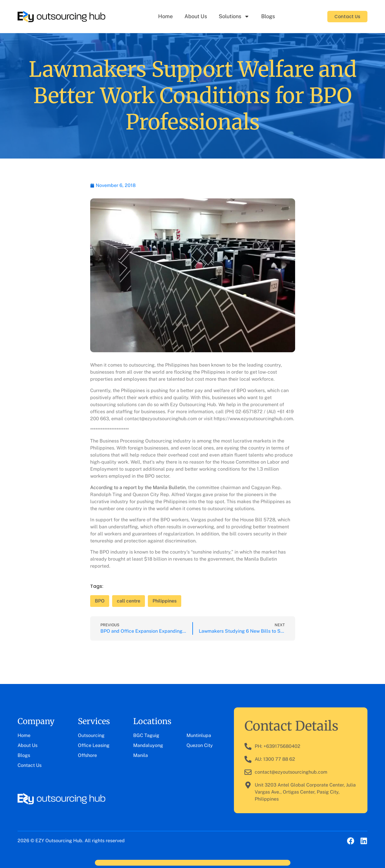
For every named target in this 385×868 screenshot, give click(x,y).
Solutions (234, 16)
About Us (196, 16)
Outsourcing (91, 735)
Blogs (268, 16)
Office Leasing (94, 745)
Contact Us (30, 765)
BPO (100, 601)
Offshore (87, 755)
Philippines (165, 601)
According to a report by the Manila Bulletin (138, 487)
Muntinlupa (199, 735)
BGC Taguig (146, 735)
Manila (141, 755)
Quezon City (200, 745)
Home (165, 16)
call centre (129, 601)
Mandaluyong (148, 745)
